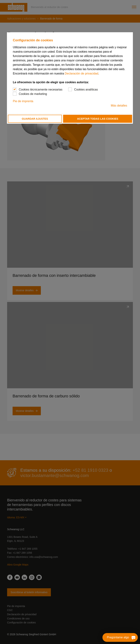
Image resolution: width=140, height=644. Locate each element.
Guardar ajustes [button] (35, 119)
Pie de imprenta (23, 101)
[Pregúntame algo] (132, 637)
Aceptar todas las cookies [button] (98, 119)
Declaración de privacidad (81, 73)
